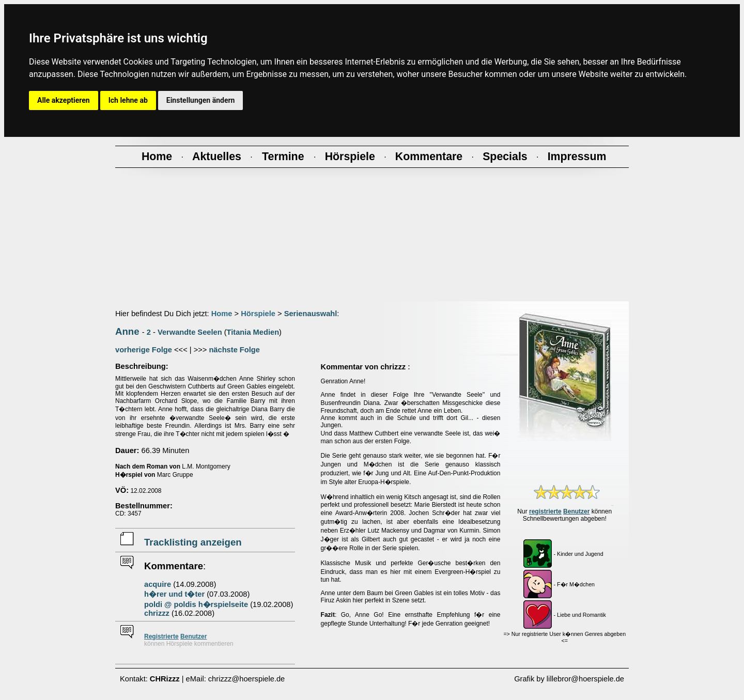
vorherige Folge (144, 350)
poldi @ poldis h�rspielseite (196, 604)
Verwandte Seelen (190, 332)
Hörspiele (258, 314)
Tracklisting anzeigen (193, 542)
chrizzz (157, 613)
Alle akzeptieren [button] (64, 100)
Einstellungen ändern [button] (201, 100)
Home (222, 314)
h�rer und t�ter (174, 594)
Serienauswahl (311, 314)
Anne (127, 331)
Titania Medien (253, 332)
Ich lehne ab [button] (128, 100)
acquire (158, 584)
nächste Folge (234, 350)
